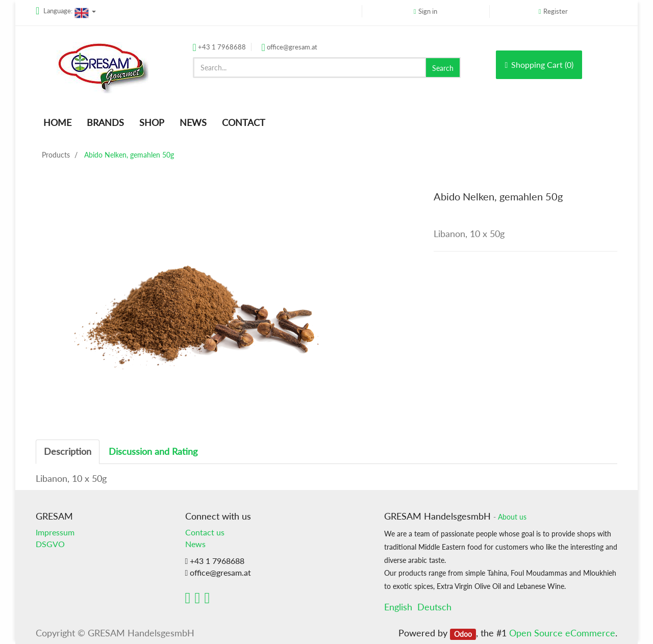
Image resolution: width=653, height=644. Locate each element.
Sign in (428, 11)
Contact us (205, 532)
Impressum (55, 532)
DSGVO (50, 544)
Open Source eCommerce (562, 633)
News (195, 544)
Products (56, 155)
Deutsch (434, 607)
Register (556, 11)
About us (512, 517)
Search (443, 68)
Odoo (463, 634)
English (398, 607)
